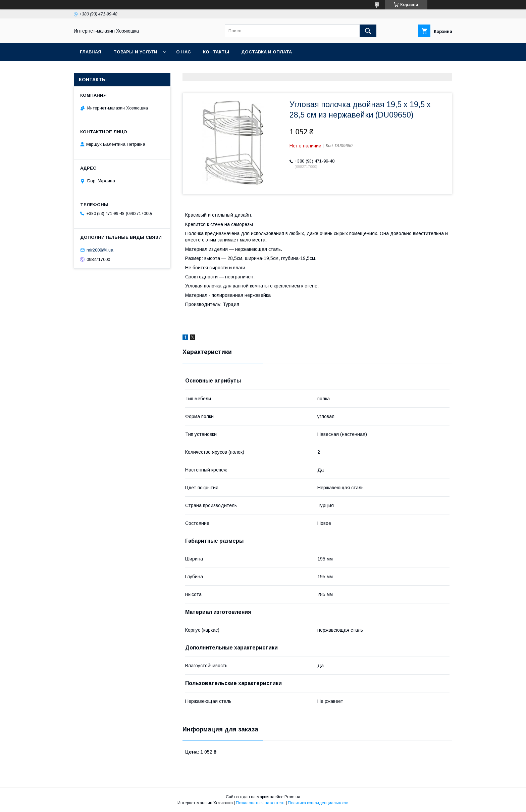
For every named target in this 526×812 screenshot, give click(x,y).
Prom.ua (292, 797)
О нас (183, 52)
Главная (91, 52)
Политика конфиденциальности (318, 803)
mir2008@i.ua (100, 250)
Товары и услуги (135, 52)
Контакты (216, 52)
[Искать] (368, 31)
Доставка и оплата (267, 52)
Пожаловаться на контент (260, 803)
